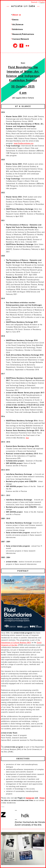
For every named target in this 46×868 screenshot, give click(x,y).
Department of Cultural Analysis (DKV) (16, 643)
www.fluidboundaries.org (24, 143)
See (27, 438)
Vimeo (42, 798)
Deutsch (34, 2)
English (42, 2)
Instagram (30, 798)
